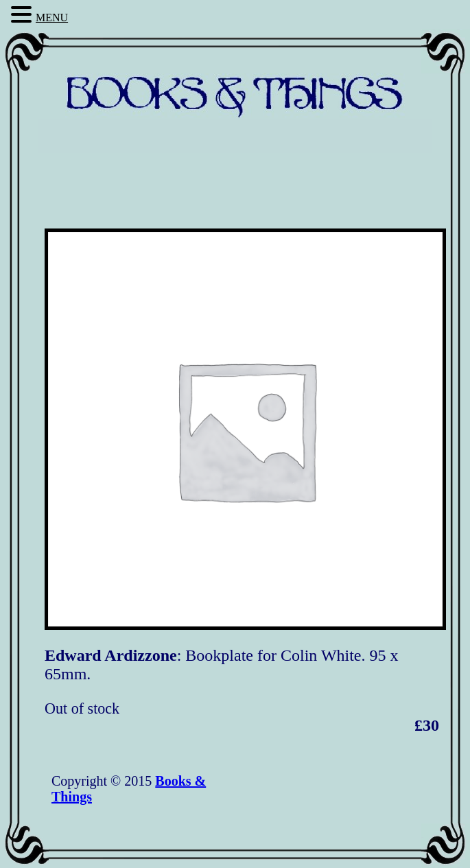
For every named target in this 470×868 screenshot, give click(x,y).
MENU (52, 17)
